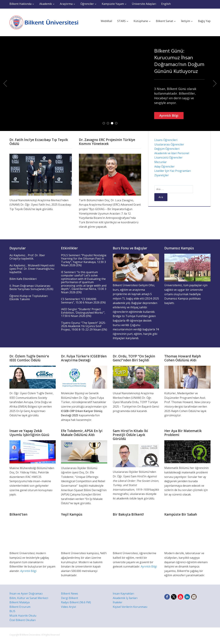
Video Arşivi (68, 607)
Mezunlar (161, 162)
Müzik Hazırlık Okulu (23, 616)
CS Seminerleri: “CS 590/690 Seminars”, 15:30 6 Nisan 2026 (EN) (83, 301)
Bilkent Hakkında (20, 4)
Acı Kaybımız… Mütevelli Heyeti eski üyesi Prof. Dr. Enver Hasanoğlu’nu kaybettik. (32, 269)
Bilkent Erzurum (20, 607)
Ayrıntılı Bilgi (169, 115)
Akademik (46, 4)
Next (215, 84)
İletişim (186, 21)
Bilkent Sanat (164, 21)
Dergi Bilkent (70, 598)
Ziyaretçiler (162, 175)
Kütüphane (141, 21)
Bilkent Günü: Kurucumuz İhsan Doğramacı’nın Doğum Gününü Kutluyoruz (179, 61)
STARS (121, 21)
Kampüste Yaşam (113, 4)
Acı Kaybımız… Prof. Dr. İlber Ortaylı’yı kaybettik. (27, 257)
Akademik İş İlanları (125, 598)
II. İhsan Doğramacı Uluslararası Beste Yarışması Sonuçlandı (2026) (31, 287)
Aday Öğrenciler (164, 166)
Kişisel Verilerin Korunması (130, 607)
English (166, 4)
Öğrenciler (87, 4)
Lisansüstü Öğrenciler (168, 158)
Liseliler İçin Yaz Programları (173, 171)
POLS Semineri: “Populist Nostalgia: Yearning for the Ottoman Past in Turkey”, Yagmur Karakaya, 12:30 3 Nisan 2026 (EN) (84, 260)
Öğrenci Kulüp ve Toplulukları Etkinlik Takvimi (29, 298)
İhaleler (118, 602)
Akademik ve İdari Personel (172, 153)
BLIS (12, 611)
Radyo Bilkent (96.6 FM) (76, 602)
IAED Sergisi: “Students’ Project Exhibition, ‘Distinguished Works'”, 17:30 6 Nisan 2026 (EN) (83, 313)
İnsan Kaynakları (123, 594)
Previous (5, 84)
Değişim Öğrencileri (167, 149)
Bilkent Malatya (20, 602)
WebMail (106, 21)
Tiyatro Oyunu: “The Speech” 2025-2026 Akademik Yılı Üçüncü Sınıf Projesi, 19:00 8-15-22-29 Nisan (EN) (84, 326)
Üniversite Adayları (144, 4)
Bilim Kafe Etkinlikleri (23, 279)
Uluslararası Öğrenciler (169, 144)
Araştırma (66, 4)
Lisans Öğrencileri (166, 140)
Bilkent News (70, 594)
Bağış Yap (204, 21)
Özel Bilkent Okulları (23, 620)
